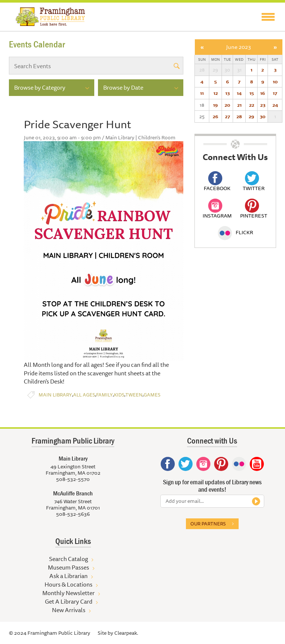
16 (263, 93)
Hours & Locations (68, 584)
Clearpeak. (126, 633)
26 (215, 116)
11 (202, 93)
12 (216, 93)
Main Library (55, 395)
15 (252, 93)
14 (239, 93)
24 (275, 105)
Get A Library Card (69, 601)
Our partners (208, 524)
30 (263, 116)
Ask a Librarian (68, 576)
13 (227, 93)
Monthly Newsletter (68, 593)
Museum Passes (68, 567)
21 (239, 105)
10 (275, 82)
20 (227, 105)
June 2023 (238, 47)
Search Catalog (68, 559)
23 (263, 105)
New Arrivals (69, 610)
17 (275, 93)
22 (252, 105)
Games (152, 395)
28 (239, 116)
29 (251, 116)
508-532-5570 (73, 479)
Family (104, 395)
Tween (134, 395)
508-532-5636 (73, 514)
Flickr (235, 232)
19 (215, 105)
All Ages (84, 395)
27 (227, 116)
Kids (119, 395)
